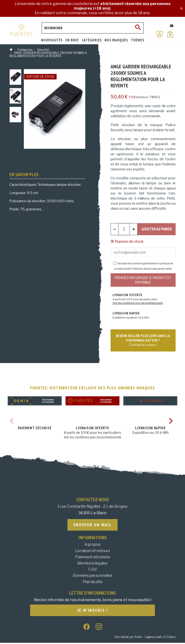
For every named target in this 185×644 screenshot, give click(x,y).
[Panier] (170, 34)
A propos (92, 546)
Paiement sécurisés (93, 558)
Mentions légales (92, 564)
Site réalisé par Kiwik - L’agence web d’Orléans (145, 638)
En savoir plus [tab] (24, 175)
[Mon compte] (159, 34)
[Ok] (138, 28)
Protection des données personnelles (152, 269)
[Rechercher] (93, 28)
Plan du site (93, 583)
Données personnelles (93, 576)
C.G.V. (93, 570)
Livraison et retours (92, 552)
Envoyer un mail (92, 526)
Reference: (141, 97)
